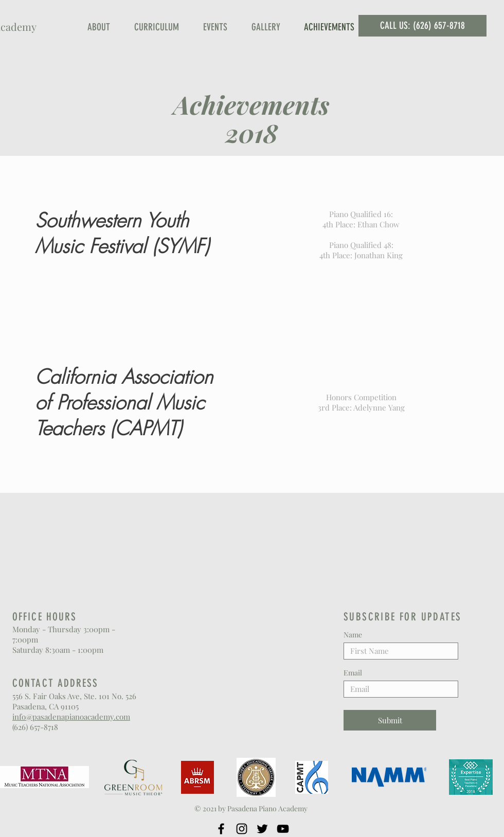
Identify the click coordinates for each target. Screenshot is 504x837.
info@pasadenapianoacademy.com (71, 717)
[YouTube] (283, 829)
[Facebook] (221, 829)
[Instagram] (242, 829)
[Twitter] (262, 829)
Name (353, 635)
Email (353, 673)
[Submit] (390, 720)
